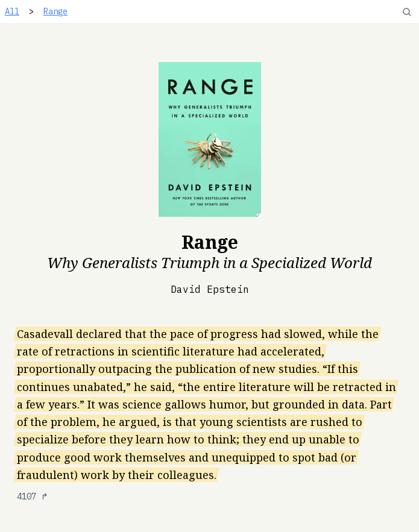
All (12, 11)
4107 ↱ (33, 496)
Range (55, 11)
